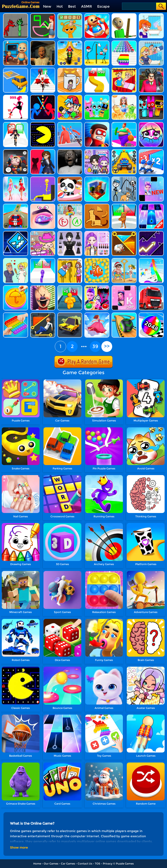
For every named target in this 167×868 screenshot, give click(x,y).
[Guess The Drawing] (43, 15)
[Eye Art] (43, 205)
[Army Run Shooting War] (151, 151)
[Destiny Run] (43, 69)
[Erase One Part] (151, 15)
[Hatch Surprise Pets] (151, 124)
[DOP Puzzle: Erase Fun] (151, 42)
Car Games (68, 864)
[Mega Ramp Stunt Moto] (70, 42)
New (47, 6)
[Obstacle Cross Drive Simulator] (151, 287)
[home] (21, 6)
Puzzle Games (125, 864)
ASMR (87, 6)
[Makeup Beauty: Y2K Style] (97, 233)
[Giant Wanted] (70, 124)
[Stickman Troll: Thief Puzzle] (124, 178)
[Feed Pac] (43, 124)
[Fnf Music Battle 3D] (70, 96)
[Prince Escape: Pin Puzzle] (43, 314)
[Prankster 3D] (124, 15)
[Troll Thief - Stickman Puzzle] (97, 42)
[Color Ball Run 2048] (124, 42)
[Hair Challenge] (151, 260)
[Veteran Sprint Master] (124, 151)
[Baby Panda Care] (70, 178)
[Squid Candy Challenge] (16, 287)
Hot (60, 6)
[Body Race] (124, 124)
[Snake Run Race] (43, 260)
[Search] (139, 6)
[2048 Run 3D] (151, 314)
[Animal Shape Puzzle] (97, 205)
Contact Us (85, 864)
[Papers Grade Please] (70, 205)
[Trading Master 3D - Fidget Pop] (16, 314)
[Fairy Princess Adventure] (124, 96)
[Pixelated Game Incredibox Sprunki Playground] (16, 15)
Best (72, 6)
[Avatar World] (43, 233)
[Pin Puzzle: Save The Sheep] (124, 233)
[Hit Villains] (97, 124)
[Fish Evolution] (97, 260)
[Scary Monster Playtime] (43, 151)
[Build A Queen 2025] (16, 124)
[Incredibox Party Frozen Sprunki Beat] (97, 96)
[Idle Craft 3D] (97, 178)
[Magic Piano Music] (151, 178)
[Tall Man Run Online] (70, 287)
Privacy (108, 864)
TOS (98, 864)
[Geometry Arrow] (151, 233)
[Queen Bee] (16, 178)
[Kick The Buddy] (97, 15)
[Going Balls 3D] (124, 314)
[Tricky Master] (151, 69)
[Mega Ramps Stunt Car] (16, 205)
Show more (19, 848)
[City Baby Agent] (16, 42)
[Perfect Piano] (151, 205)
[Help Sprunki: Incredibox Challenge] (70, 15)
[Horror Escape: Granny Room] (43, 42)
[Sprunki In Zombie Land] (151, 96)
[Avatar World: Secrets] (97, 151)
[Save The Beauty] (124, 260)
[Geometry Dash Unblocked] (16, 233)
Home (37, 864)
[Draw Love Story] (16, 260)
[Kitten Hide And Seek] (70, 69)
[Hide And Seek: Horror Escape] (16, 151)
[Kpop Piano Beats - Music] (124, 287)
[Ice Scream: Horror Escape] (43, 287)
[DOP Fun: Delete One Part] (70, 260)
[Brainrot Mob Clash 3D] (124, 205)
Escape (103, 6)
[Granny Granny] (70, 151)
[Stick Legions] (16, 96)
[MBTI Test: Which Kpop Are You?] (97, 287)
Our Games (51, 864)
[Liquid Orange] (43, 178)
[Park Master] (16, 69)
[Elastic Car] (70, 314)
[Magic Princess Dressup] (70, 233)
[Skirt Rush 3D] (97, 314)
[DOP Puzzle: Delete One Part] (124, 69)
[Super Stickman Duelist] (43, 96)
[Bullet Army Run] (97, 69)
